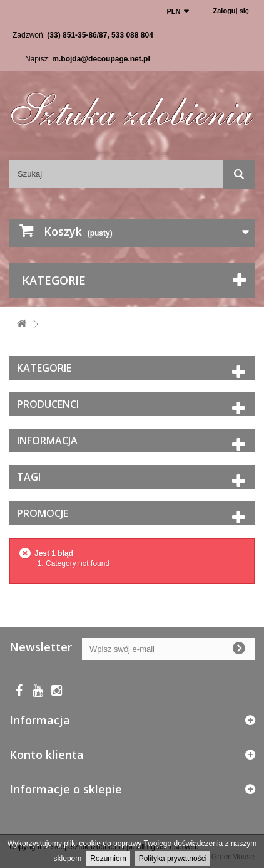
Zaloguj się (231, 11)
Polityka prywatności (173, 859)
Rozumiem (108, 859)
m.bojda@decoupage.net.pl (101, 59)
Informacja (47, 441)
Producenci (48, 404)
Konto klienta (47, 755)
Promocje (43, 513)
